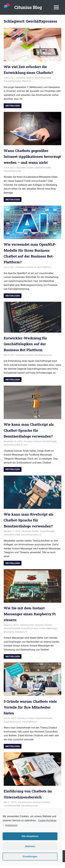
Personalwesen (29, 728)
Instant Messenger (48, 634)
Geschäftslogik (49, 447)
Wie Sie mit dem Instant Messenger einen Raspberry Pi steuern (31, 620)
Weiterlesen (13, 106)
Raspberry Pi (21, 638)
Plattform (27, 81)
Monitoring (9, 638)
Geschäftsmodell (43, 78)
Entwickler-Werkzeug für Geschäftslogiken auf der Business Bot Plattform (26, 350)
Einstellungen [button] (30, 856)
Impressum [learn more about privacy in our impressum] (11, 825)
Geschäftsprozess (12, 81)
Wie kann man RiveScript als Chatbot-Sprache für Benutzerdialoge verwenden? (30, 526)
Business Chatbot (25, 78)
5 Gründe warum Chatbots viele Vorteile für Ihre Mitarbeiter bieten (32, 713)
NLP (39, 273)
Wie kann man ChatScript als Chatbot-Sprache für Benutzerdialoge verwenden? (30, 436)
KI (35, 273)
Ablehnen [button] (30, 846)
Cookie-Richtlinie (47, 820)
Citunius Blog (28, 7)
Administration (27, 631)
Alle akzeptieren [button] (30, 836)
